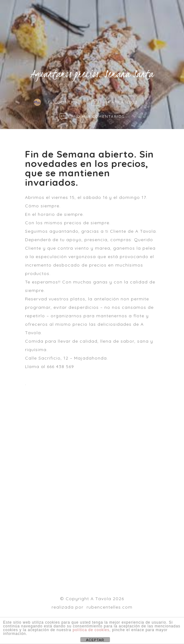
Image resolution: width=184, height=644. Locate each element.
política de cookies (91, 630)
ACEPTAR (95, 640)
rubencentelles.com (109, 607)
